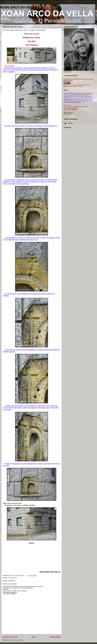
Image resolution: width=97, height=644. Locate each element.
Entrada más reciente (10, 637)
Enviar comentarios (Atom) (17, 640)
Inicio (33, 637)
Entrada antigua (55, 637)
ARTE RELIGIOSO (13, 578)
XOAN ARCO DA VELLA (18, 7)
